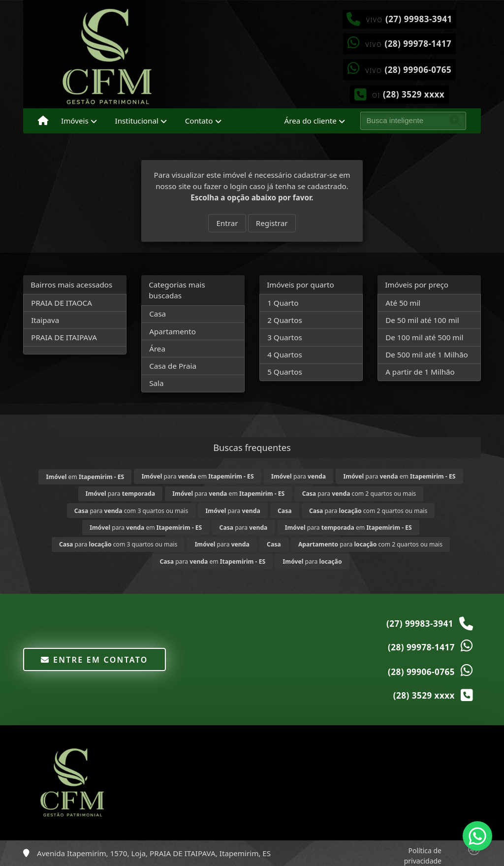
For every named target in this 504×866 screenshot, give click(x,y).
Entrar (227, 223)
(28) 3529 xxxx (414, 94)
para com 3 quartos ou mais (131, 511)
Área (157, 349)
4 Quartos (285, 354)
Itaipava (45, 320)
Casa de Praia (173, 366)
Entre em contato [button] (94, 660)
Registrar (272, 223)
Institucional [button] (137, 121)
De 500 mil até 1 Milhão (426, 354)
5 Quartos (285, 372)
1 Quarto (283, 303)
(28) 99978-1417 (418, 44)
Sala (156, 383)
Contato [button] (199, 121)
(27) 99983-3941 (419, 19)
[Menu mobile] (43, 121)
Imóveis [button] (75, 121)
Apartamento (173, 331)
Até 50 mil (403, 303)
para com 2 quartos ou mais (359, 494)
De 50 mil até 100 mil (422, 320)
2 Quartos (285, 320)
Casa (157, 314)
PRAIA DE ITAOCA (62, 303)
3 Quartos (285, 337)
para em (198, 476)
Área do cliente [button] (311, 121)
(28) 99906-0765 (418, 70)
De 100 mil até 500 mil (424, 337)
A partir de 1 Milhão (420, 372)
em (85, 477)
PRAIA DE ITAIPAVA (64, 337)
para (299, 476)
